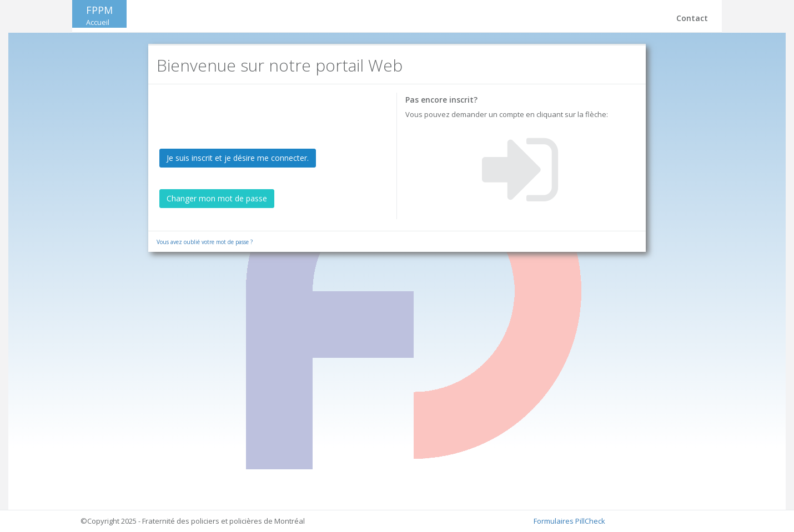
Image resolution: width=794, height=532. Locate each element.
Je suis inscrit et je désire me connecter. (238, 158)
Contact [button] (692, 18)
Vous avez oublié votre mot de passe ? (205, 242)
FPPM (99, 15)
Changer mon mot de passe (217, 198)
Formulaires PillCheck (569, 521)
